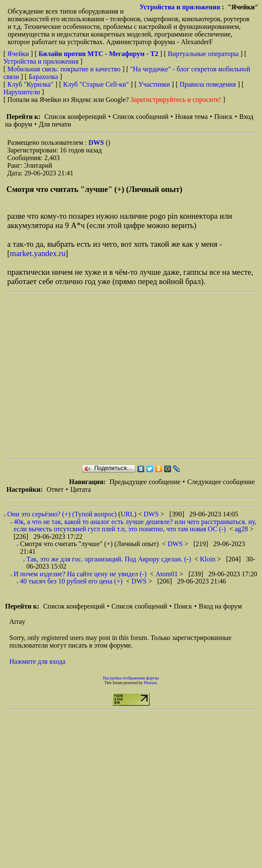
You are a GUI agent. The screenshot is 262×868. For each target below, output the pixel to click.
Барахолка (43, 77)
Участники (154, 84)
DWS (97, 142)
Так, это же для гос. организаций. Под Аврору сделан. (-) (109, 559)
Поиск (224, 117)
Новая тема (192, 117)
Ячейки (19, 54)
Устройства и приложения (180, 7)
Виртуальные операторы (203, 54)
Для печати (55, 124)
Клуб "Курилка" (30, 84)
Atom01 (168, 574)
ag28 (242, 529)
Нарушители (22, 92)
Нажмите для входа (37, 661)
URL (127, 514)
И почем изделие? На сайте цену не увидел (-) (80, 574)
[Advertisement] (80, 376)
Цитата (80, 489)
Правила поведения (208, 84)
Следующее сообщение (221, 482)
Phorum (150, 683)
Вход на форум (220, 606)
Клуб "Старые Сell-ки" (96, 84)
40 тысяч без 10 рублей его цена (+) (71, 581)
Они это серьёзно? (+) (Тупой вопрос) (62, 514)
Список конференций (75, 117)
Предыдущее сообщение (145, 482)
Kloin (208, 559)
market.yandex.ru (38, 253)
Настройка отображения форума (131, 678)
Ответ (55, 489)
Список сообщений (141, 117)
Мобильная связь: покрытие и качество (64, 69)
